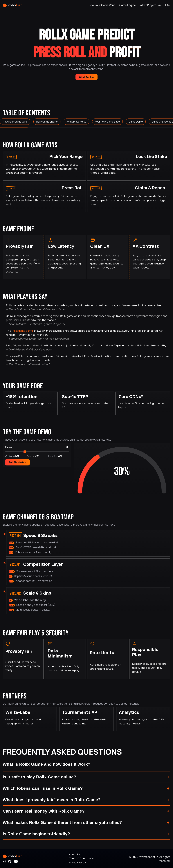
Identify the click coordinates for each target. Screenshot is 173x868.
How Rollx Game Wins (102, 5)
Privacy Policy (78, 862)
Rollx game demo (22, 331)
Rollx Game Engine (47, 122)
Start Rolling (86, 77)
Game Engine (128, 5)
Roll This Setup (17, 463)
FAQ (168, 5)
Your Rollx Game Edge (107, 122)
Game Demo (136, 122)
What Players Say (151, 5)
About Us (75, 854)
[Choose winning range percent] (37, 452)
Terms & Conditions (81, 858)
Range (9, 448)
